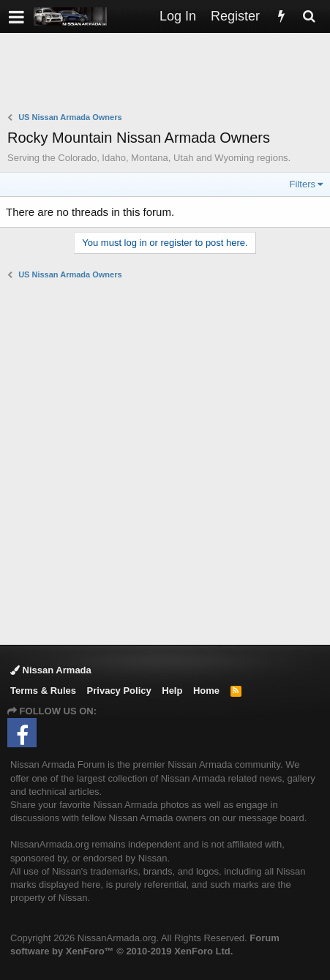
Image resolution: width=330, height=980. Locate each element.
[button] (16, 16)
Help (172, 691)
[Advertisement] (169, 74)
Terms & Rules (43, 691)
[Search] (309, 16)
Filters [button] (303, 184)
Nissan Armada (51, 670)
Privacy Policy (119, 691)
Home (206, 691)
